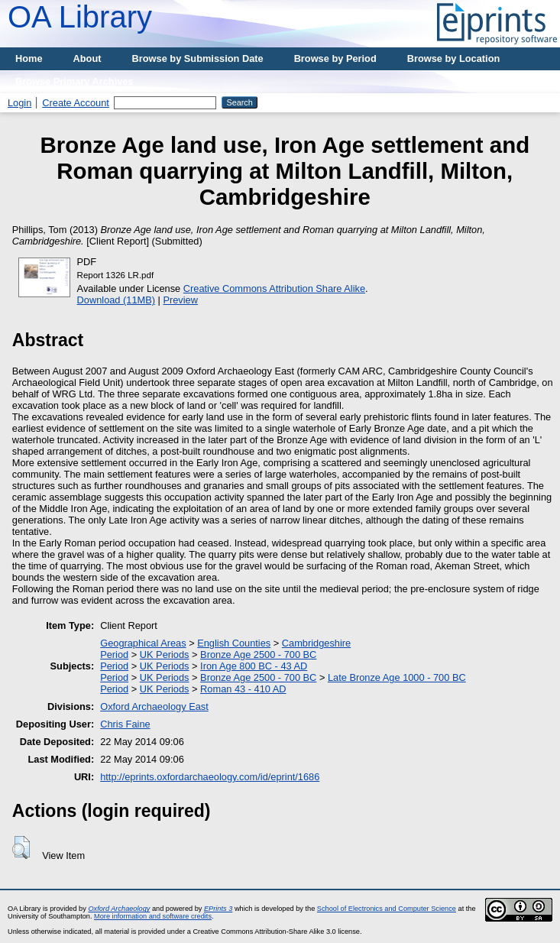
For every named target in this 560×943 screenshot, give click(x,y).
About (87, 58)
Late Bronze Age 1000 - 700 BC (397, 677)
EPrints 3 (218, 909)
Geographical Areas (143, 643)
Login (19, 103)
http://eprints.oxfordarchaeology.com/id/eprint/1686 (210, 777)
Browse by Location (454, 58)
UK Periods (165, 655)
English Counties (234, 643)
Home (29, 58)
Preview (180, 300)
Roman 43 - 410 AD (243, 689)
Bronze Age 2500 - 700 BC (258, 655)
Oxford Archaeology (119, 909)
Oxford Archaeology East (154, 706)
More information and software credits (153, 916)
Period (114, 655)
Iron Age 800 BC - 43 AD (254, 666)
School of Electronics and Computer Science (387, 909)
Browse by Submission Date (198, 58)
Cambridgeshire (316, 643)
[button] (21, 847)
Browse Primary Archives (74, 81)
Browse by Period (335, 58)
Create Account (76, 103)
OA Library (80, 17)
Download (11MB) (116, 300)
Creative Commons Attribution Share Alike (274, 288)
